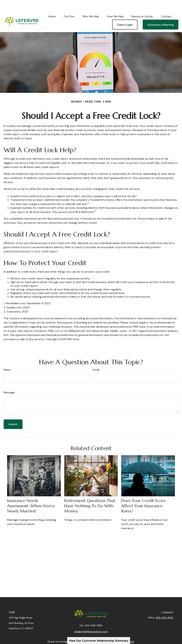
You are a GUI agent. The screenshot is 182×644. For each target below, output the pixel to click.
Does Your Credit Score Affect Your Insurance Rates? (143, 495)
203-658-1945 (164, 607)
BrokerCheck (127, 634)
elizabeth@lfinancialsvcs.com (91, 624)
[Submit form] (13, 414)
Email (96, 359)
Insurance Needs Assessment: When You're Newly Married (31, 495)
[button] (52, 6)
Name (7, 359)
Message (9, 382)
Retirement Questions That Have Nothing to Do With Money (90, 495)
